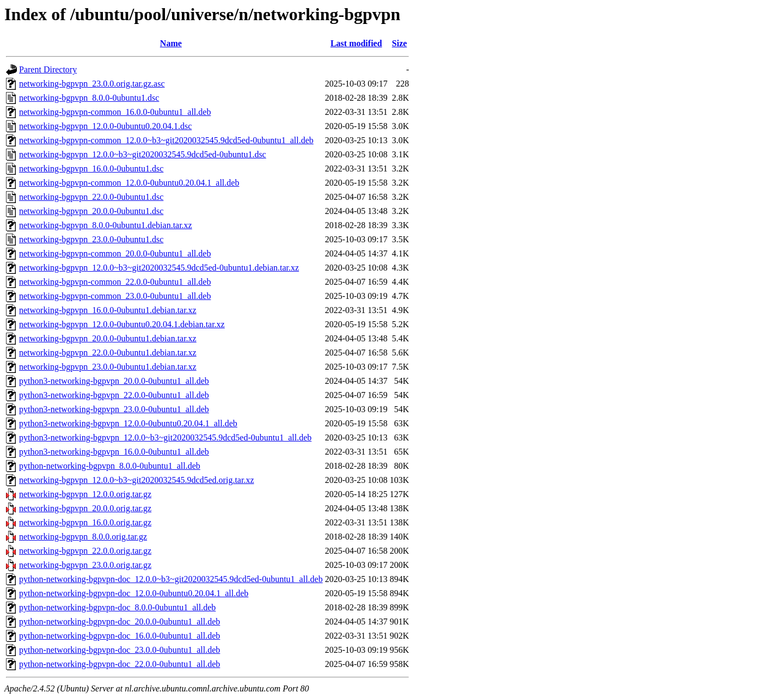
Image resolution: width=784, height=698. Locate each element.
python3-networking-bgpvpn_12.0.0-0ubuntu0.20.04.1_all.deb (128, 423)
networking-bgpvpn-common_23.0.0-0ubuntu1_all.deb (115, 296)
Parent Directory (48, 69)
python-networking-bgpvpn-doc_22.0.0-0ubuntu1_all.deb (120, 664)
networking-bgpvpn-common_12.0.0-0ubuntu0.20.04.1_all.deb (129, 183)
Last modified (356, 43)
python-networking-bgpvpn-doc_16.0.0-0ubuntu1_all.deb (120, 636)
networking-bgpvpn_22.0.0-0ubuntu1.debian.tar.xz (108, 353)
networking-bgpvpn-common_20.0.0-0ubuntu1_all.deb (115, 253)
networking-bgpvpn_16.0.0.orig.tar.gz (85, 522)
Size (400, 43)
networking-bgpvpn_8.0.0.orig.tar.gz (83, 537)
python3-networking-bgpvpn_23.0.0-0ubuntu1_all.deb (114, 409)
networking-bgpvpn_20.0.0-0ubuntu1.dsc (91, 211)
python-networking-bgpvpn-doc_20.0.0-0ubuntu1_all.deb (120, 622)
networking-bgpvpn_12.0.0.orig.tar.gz (85, 494)
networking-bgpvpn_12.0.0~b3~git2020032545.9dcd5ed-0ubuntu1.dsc (143, 154)
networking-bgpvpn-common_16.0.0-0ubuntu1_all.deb (115, 112)
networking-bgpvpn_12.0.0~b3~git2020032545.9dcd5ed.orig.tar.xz (136, 480)
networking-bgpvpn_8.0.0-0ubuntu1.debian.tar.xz (106, 225)
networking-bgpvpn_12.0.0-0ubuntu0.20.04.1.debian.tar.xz (122, 324)
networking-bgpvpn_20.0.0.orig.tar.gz (85, 508)
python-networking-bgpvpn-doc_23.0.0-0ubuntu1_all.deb (120, 650)
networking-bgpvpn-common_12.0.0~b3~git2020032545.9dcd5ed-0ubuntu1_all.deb (166, 140)
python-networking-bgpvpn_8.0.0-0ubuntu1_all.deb (110, 466)
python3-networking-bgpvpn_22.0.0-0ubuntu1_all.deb (114, 395)
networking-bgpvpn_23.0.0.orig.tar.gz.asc (92, 84)
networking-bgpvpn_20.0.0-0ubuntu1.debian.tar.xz (108, 338)
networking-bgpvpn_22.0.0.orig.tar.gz (85, 551)
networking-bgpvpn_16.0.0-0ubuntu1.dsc (91, 169)
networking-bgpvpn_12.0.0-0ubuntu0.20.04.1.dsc (105, 126)
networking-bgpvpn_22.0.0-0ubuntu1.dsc (91, 197)
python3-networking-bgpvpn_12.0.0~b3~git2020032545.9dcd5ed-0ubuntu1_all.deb (165, 437)
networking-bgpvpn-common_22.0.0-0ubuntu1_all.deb (115, 282)
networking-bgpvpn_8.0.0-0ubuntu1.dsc (89, 98)
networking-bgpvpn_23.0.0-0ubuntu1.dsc (91, 239)
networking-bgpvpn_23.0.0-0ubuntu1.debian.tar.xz (108, 367)
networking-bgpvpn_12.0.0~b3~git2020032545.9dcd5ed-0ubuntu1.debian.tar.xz (159, 268)
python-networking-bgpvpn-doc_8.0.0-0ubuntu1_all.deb (117, 607)
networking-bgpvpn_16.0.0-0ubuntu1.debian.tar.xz (108, 310)
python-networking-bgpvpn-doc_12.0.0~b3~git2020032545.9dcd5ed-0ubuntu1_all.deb (171, 579)
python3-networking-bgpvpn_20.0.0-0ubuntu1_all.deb (114, 381)
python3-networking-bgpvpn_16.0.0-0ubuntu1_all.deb (114, 452)
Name (171, 43)
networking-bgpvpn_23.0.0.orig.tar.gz (85, 565)
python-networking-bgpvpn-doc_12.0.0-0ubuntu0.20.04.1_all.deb (134, 593)
